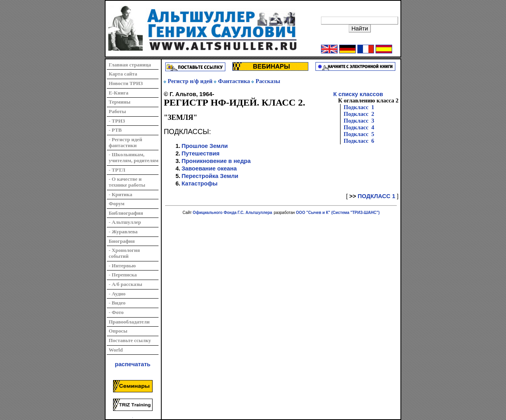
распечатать (133, 364)
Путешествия (200, 153)
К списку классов (358, 94)
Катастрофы (199, 184)
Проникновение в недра (216, 161)
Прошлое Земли (205, 146)
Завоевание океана (209, 168)
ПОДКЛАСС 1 (377, 196)
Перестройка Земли (210, 176)
